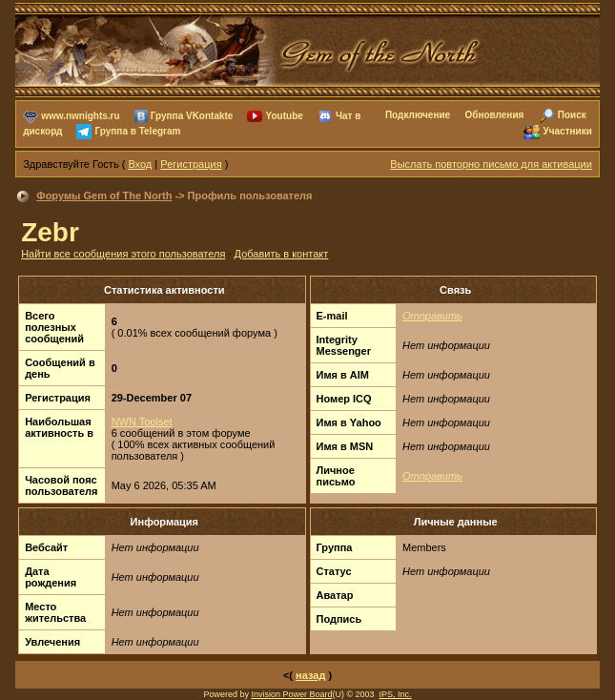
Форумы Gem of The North (104, 196)
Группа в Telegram (138, 131)
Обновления (494, 115)
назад (310, 675)
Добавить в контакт (282, 254)
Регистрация (191, 164)
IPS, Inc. (396, 694)
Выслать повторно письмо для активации (491, 164)
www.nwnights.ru (80, 116)
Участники (567, 131)
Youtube (285, 116)
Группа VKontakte (192, 116)
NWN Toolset (142, 422)
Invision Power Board (291, 694)
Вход (140, 164)
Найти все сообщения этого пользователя (123, 254)
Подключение (418, 115)
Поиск (572, 115)
